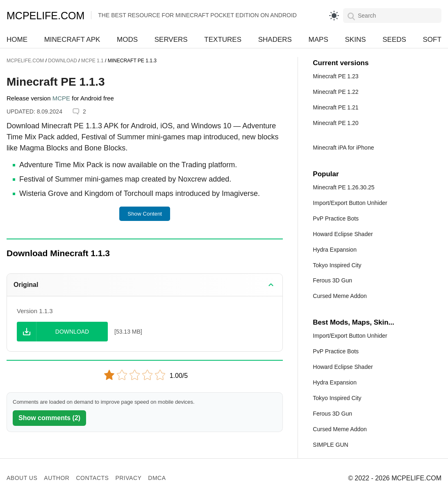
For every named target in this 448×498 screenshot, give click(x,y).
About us (22, 478)
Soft (432, 40)
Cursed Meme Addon (340, 296)
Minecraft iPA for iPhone (343, 148)
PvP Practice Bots (336, 218)
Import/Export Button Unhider (350, 203)
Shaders (275, 40)
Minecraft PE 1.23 (335, 76)
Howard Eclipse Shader (343, 234)
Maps (318, 40)
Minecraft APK (72, 40)
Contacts (92, 478)
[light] (334, 16)
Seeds (394, 40)
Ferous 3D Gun (332, 280)
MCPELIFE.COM (45, 16)
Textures (223, 40)
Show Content (145, 214)
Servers (171, 40)
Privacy (128, 478)
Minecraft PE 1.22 (335, 92)
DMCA (157, 478)
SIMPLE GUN (330, 445)
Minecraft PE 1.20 (335, 123)
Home (17, 40)
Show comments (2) (49, 418)
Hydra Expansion (335, 250)
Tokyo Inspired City (337, 265)
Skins (355, 40)
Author (57, 478)
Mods (127, 40)
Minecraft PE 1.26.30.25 (343, 187)
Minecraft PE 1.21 (335, 107)
